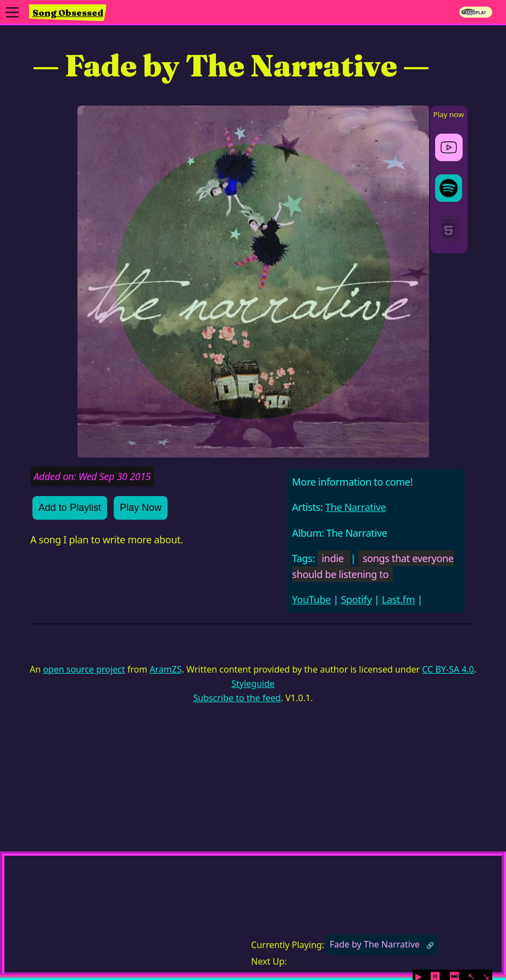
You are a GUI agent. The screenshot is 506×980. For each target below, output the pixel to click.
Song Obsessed (68, 13)
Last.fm (398, 599)
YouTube (312, 599)
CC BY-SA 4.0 (448, 669)
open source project (84, 669)
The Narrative (356, 507)
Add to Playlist (70, 508)
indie (333, 558)
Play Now (141, 508)
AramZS (165, 669)
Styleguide (253, 684)
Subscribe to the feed (237, 698)
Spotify (356, 599)
